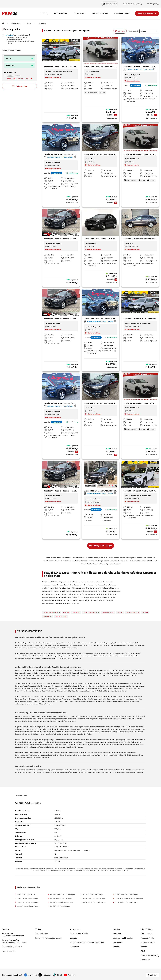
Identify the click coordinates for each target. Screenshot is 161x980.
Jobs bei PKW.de (148, 942)
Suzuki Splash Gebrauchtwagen (94, 902)
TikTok (60, 974)
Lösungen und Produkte (123, 938)
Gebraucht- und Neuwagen (15, 935)
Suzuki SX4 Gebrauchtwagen (93, 894)
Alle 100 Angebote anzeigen (101, 546)
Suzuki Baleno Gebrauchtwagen (127, 902)
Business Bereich (110, 4)
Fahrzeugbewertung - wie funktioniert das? (87, 942)
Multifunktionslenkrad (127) (52, 612)
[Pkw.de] (3, 23)
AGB (143, 950)
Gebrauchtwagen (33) (133, 612)
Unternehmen (147, 933)
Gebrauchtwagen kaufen (12, 946)
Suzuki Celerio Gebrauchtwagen (94, 898)
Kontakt (116, 946)
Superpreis (74, 946)
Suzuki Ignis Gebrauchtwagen (28, 898)
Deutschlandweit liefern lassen (15, 941)
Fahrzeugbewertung (100, 13)
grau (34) (120, 612)
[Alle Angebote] (16, 23)
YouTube (72, 974)
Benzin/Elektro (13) (61, 616)
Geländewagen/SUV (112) (91, 612)
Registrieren (118, 942)
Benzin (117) (76, 612)
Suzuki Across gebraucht (26, 894)
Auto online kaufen (122, 13)
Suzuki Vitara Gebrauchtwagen (29, 906)
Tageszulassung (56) (108, 612)
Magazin (73, 938)
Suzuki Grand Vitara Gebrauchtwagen (129, 898)
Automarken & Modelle (79, 933)
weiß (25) (145, 612)
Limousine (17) (48, 616)
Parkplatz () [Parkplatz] (153, 4)
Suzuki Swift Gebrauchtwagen (28, 902)
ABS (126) (66, 612)
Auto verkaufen (42, 933)
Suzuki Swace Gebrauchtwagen (61, 902)
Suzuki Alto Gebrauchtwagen (60, 906)
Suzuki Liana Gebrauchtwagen (61, 898)
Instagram (47, 974)
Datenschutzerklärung (150, 955)
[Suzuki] (29, 23)
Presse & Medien (148, 938)
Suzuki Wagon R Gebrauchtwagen (62, 894)
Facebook (32, 974)
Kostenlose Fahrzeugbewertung (48, 938)
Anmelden (117, 933)
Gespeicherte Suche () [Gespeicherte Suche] (133, 4)
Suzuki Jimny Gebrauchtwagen (126, 894)
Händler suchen (9, 950)
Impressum (146, 959)
